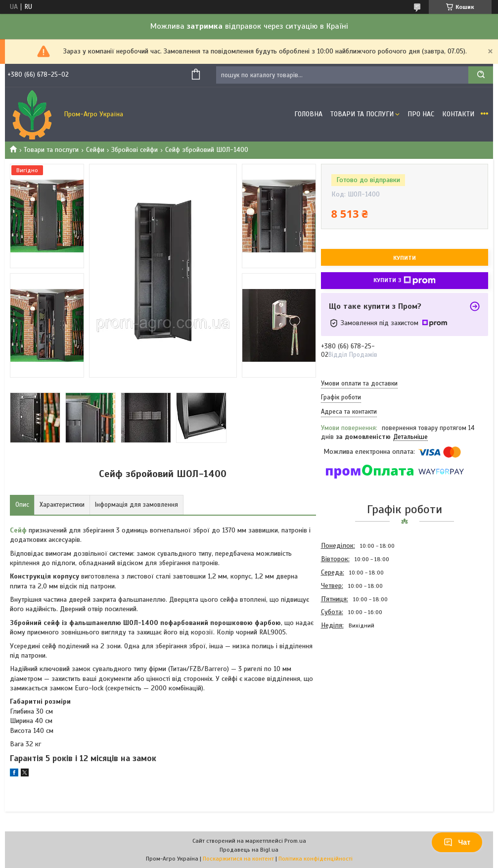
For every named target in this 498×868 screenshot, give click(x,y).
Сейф (18, 530)
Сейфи (95, 150)
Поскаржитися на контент (238, 859)
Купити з (405, 281)
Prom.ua (295, 841)
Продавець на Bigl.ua (249, 850)
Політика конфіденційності (316, 859)
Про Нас (421, 114)
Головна (308, 114)
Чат (457, 842)
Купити (405, 258)
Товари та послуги (51, 150)
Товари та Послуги (362, 114)
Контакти (458, 114)
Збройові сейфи (135, 150)
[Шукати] (481, 75)
